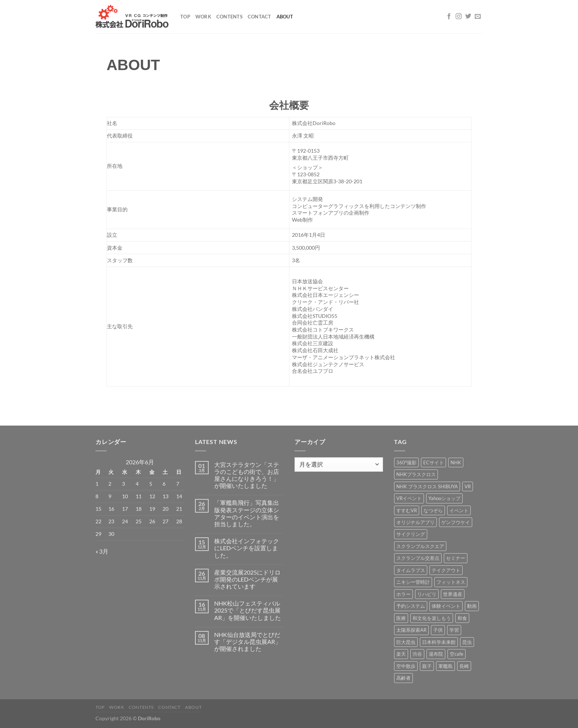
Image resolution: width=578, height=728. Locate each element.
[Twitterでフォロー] (468, 17)
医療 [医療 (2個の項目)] (401, 618)
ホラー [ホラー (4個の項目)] (403, 594)
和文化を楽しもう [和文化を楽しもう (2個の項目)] (432, 618)
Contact (260, 17)
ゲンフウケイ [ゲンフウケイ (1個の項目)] (456, 522)
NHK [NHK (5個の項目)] (456, 462)
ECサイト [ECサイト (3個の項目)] (433, 462)
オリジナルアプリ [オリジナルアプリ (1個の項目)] (415, 522)
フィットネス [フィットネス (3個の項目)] (451, 582)
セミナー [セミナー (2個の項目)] (456, 558)
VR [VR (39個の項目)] (468, 486)
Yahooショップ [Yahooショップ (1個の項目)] (444, 498)
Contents (229, 17)
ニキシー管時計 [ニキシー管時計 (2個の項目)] (413, 582)
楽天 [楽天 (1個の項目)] (401, 654)
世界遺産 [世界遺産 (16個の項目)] (453, 594)
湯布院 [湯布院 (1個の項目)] (436, 654)
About (285, 17)
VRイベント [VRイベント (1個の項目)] (409, 498)
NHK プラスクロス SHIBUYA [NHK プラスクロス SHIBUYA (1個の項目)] (427, 486)
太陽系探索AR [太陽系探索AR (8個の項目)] (411, 630)
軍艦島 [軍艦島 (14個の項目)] (445, 666)
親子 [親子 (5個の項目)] (427, 666)
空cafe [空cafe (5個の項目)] (457, 654)
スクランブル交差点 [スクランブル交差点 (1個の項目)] (418, 558)
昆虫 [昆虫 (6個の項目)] (467, 642)
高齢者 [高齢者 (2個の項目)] (403, 678)
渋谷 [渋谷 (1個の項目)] (417, 654)
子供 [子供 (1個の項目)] (438, 630)
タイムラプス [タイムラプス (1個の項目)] (411, 570)
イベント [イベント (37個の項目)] (459, 510)
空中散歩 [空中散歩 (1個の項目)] (406, 666)
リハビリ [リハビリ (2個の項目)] (427, 594)
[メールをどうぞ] (478, 17)
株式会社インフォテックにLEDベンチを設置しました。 (247, 548)
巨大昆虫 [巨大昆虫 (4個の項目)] (406, 642)
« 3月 (102, 551)
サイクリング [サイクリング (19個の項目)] (411, 534)
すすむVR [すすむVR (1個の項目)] (407, 510)
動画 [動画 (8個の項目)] (472, 606)
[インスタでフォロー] (459, 17)
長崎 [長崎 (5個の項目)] (464, 666)
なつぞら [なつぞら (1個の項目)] (433, 510)
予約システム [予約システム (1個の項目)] (411, 606)
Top (185, 17)
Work (203, 17)
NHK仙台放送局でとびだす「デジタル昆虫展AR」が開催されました (248, 642)
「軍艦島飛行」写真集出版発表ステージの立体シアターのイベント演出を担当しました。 (247, 513)
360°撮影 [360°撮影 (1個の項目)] (406, 462)
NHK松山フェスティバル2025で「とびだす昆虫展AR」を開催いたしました (248, 610)
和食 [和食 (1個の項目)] (462, 618)
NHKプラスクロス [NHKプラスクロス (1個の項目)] (416, 474)
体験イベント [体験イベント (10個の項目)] (446, 606)
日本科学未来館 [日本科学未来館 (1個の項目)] (439, 642)
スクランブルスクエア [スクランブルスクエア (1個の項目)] (420, 546)
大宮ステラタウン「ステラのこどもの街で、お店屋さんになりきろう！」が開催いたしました (247, 475)
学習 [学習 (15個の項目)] (454, 630)
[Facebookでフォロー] (449, 17)
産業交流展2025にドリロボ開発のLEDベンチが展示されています (247, 579)
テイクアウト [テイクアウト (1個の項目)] (446, 570)
